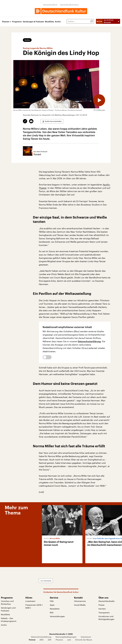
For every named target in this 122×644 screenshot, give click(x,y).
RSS (52, 612)
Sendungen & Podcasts (33, 22)
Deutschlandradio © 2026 (61, 634)
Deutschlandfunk (50, 5)
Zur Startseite (46, 581)
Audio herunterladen (53, 121)
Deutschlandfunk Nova (69, 5)
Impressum (86, 637)
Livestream (30, 601)
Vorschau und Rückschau (7, 602)
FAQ (52, 601)
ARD (42, 640)
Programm (17, 22)
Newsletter (55, 609)
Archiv (58, 22)
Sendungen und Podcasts (8, 609)
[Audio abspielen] (99, 100)
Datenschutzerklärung (89, 341)
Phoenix (59, 640)
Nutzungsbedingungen (66, 637)
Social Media (80, 605)
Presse (101, 605)
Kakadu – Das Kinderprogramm (9, 620)
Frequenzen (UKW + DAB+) (34, 606)
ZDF (50, 640)
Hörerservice (80, 601)
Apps (52, 605)
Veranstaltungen (57, 616)
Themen (6, 22)
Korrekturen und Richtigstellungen (106, 618)
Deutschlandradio (107, 601)
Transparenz (104, 612)
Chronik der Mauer (84, 640)
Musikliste (49, 22)
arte (69, 640)
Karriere (102, 609)
